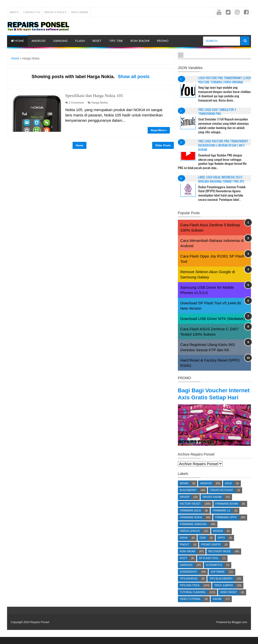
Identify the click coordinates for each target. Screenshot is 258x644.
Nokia (184, 545)
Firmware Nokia (191, 524)
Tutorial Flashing (193, 599)
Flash (80, 41)
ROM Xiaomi (140, 41)
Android (39, 41)
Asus (228, 490)
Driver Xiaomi (212, 504)
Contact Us (32, 12)
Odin (203, 545)
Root (184, 565)
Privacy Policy (56, 12)
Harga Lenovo (190, 538)
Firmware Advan (227, 511)
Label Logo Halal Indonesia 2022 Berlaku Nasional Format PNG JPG (221, 179)
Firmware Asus (190, 518)
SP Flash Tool (209, 565)
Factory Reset (190, 511)
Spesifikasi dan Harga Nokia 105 (93, 96)
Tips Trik (116, 41)
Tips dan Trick (190, 592)
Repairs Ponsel (40, 629)
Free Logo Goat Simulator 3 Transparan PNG (217, 112)
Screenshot (189, 579)
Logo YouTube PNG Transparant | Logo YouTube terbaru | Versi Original (225, 80)
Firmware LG (221, 518)
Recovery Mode (220, 558)
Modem (218, 538)
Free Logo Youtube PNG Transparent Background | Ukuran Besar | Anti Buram (223, 145)
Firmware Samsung (193, 531)
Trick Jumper (223, 592)
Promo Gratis (211, 552)
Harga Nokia (100, 103)
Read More (159, 130)
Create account (221, 497)
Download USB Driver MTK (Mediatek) (213, 319)
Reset (97, 41)
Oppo (221, 545)
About (14, 12)
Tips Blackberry (221, 586)
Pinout (185, 552)
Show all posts (134, 77)
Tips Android (189, 586)
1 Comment (76, 103)
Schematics (214, 572)
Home (17, 41)
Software (218, 579)
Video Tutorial (190, 606)
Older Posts (163, 145)
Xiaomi (217, 606)
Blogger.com (239, 629)
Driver (185, 504)
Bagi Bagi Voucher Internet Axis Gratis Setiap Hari (206, 397)
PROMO (163, 41)
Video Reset (228, 599)
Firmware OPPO (226, 524)
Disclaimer (80, 12)
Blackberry (188, 497)
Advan (184, 490)
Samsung (60, 41)
